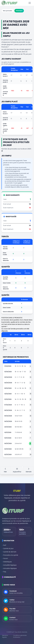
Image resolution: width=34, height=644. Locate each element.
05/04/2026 (8, 377)
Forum (5, 558)
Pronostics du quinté (10, 555)
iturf (4, 545)
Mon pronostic (8, 11)
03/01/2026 (8, 449)
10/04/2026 (8, 372)
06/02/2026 (8, 410)
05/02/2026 (8, 416)
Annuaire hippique (9, 568)
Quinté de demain (9, 552)
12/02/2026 (8, 399)
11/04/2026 (8, 366)
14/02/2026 (8, 394)
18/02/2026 (8, 388)
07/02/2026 (8, 405)
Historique (19, 11)
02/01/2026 (8, 455)
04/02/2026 (8, 421)
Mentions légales (5, 636)
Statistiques (7, 562)
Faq (4, 572)
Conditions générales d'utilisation (20, 636)
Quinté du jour (8, 548)
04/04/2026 (8, 383)
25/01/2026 (8, 427)
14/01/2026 (8, 432)
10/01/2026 (8, 438)
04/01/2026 (8, 443)
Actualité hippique (9, 565)
